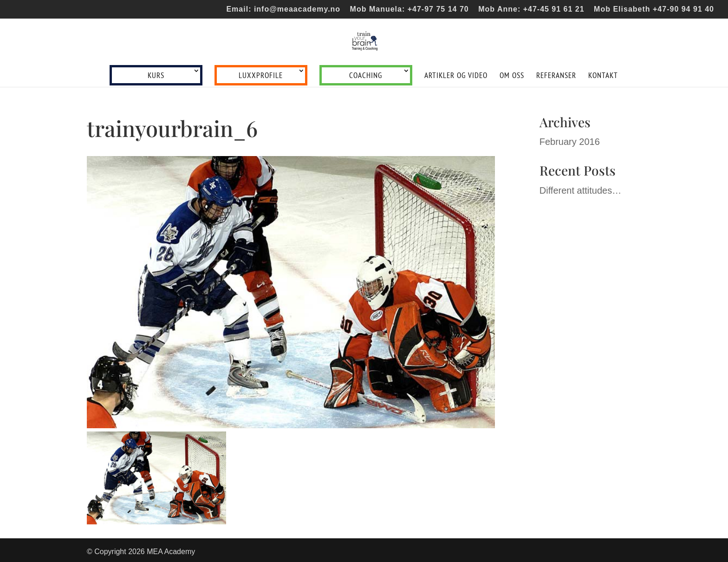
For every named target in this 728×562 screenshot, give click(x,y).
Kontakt (603, 76)
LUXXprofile (261, 75)
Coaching (366, 75)
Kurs (156, 75)
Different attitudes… (580, 190)
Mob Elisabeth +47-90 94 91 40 (654, 9)
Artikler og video (456, 76)
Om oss (512, 76)
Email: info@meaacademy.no (283, 9)
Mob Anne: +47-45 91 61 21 (531, 9)
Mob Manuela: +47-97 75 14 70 (409, 9)
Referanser (556, 76)
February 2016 (570, 142)
